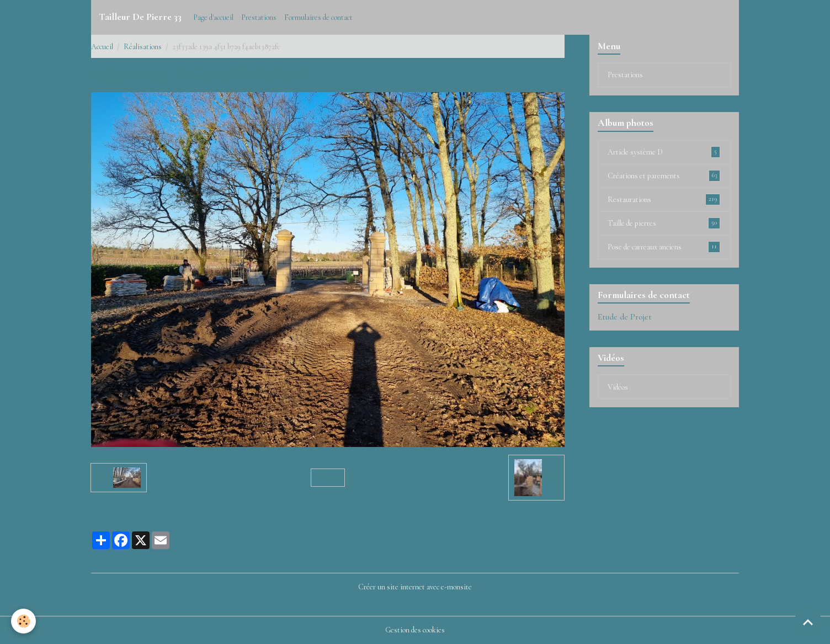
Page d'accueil (213, 17)
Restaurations (664, 199)
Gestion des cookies (415, 630)
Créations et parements (664, 175)
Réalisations (143, 47)
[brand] (140, 17)
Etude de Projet (625, 317)
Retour (328, 478)
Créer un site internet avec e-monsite (415, 587)
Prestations (259, 17)
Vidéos (618, 387)
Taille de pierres (664, 223)
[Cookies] (23, 621)
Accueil (102, 47)
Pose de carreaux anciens (664, 247)
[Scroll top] (808, 622)
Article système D (664, 152)
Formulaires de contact (318, 17)
